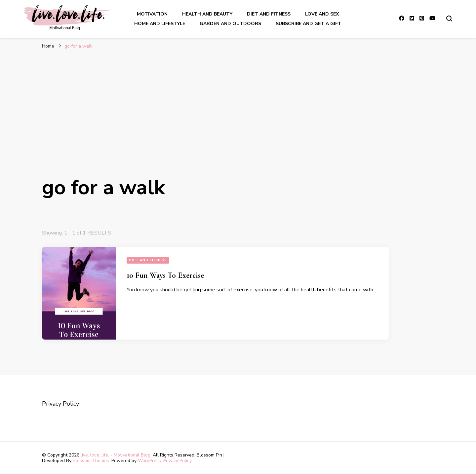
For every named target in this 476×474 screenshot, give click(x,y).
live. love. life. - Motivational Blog (116, 455)
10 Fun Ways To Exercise (165, 275)
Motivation (152, 14)
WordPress (149, 461)
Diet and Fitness (269, 14)
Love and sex (322, 14)
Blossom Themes (91, 461)
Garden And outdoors (230, 24)
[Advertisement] (238, 102)
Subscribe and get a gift (309, 24)
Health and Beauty (207, 14)
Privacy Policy (60, 404)
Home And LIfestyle (160, 24)
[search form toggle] (449, 18)
